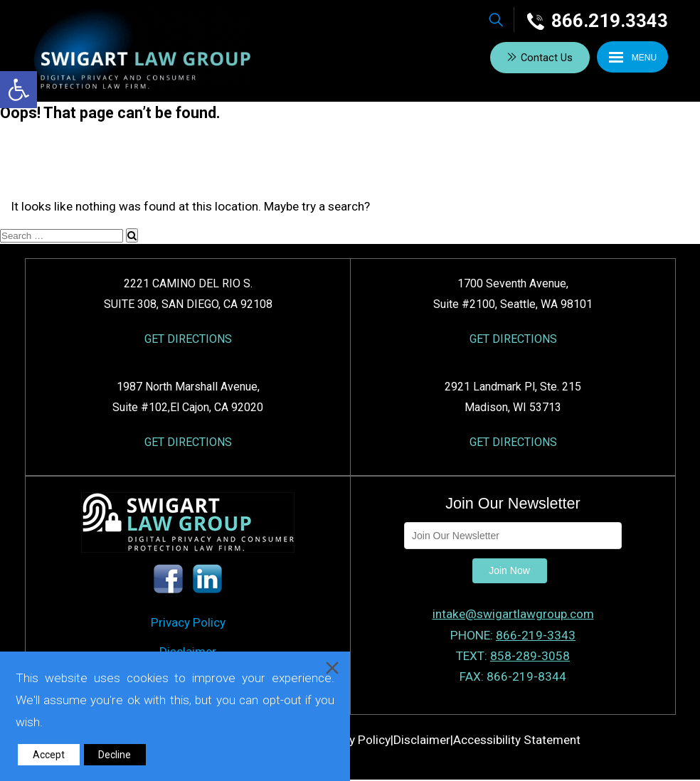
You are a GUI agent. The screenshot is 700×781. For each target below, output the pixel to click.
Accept (49, 755)
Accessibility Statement (517, 740)
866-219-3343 (536, 635)
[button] (18, 90)
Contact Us (546, 58)
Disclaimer (422, 740)
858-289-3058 (530, 656)
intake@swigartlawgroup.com (513, 615)
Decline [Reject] (115, 755)
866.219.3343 (598, 21)
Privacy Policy (188, 623)
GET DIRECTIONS (188, 339)
